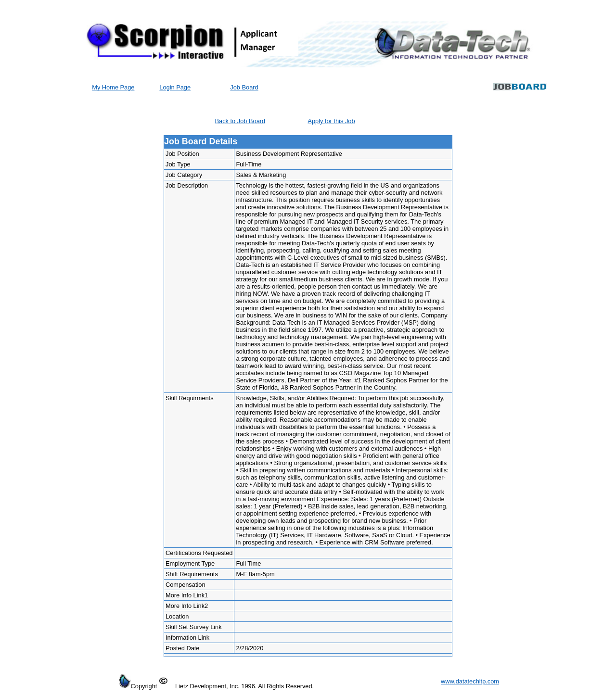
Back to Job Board (240, 121)
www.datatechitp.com (470, 681)
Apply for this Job (331, 121)
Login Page (175, 87)
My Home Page (113, 87)
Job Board (244, 87)
